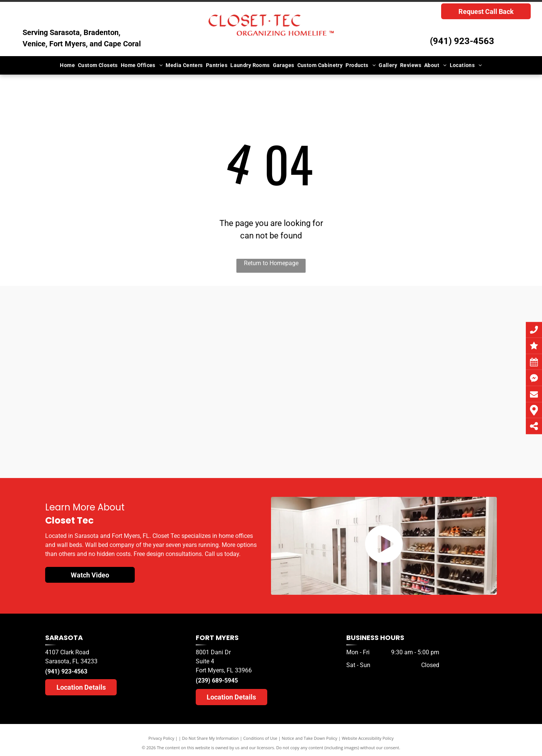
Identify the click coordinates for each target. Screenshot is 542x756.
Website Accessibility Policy (368, 738)
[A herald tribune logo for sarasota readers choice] (116, 396)
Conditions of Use (260, 738)
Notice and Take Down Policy (310, 738)
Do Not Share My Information (211, 738)
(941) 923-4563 (462, 41)
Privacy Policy (161, 738)
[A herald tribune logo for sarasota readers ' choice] (219, 414)
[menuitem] (67, 65)
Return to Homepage (271, 263)
